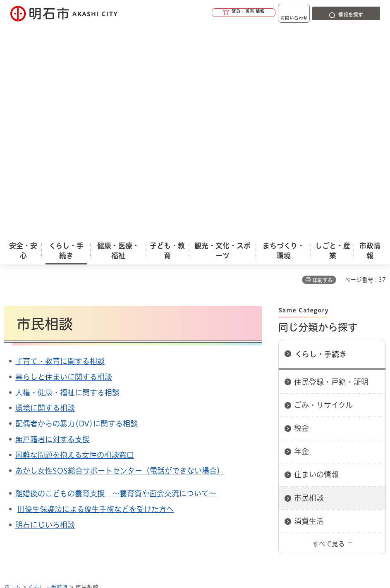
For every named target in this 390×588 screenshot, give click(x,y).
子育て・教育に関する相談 (60, 149)
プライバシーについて (304, 404)
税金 (301, 216)
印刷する (323, 68)
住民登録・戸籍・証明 (331, 169)
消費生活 (309, 309)
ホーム (13, 375)
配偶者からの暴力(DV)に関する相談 (77, 211)
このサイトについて (72, 404)
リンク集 (56, 417)
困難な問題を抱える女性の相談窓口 (75, 243)
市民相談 (309, 286)
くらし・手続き (321, 142)
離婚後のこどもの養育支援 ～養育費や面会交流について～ (116, 281)
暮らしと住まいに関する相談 (64, 164)
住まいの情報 (316, 262)
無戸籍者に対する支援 (53, 227)
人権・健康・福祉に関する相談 (67, 180)
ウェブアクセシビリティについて (187, 404)
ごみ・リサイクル (323, 193)
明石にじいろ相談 (45, 312)
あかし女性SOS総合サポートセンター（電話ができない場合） (120, 258)
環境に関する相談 (45, 195)
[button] (216, 13)
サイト (115, 417)
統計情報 (236, 519)
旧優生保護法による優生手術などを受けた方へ (96, 297)
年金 (301, 239)
